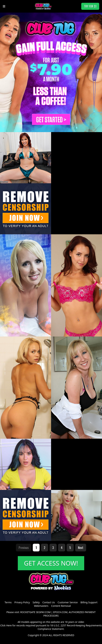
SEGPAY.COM (43, 612)
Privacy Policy (22, 602)
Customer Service (68, 602)
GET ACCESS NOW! (51, 563)
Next (81, 548)
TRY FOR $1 (90, 6)
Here (9, 625)
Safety (36, 602)
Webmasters (41, 606)
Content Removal (61, 606)
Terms (8, 602)
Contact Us (49, 602)
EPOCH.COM (60, 612)
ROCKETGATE (28, 612)
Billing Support (89, 602)
